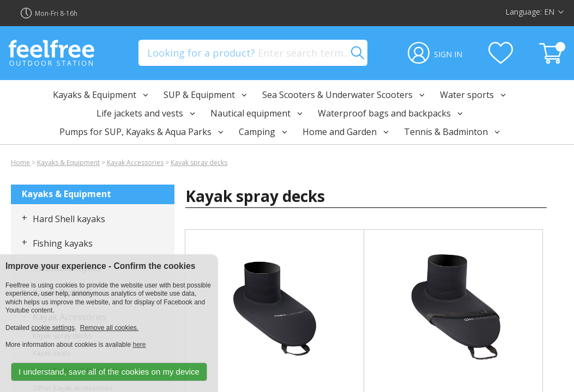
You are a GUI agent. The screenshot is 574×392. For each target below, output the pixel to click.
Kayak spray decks (199, 163)
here (139, 345)
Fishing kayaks (63, 243)
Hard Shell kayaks (69, 219)
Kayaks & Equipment (68, 163)
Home (20, 163)
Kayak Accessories (135, 163)
